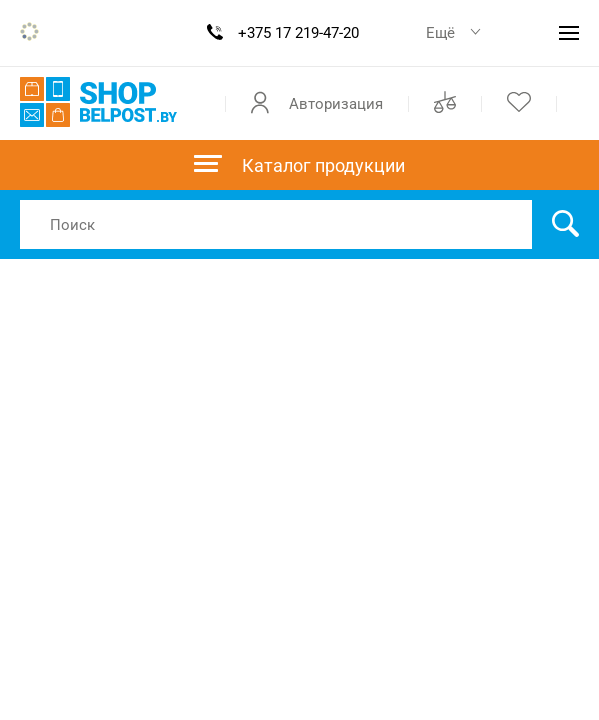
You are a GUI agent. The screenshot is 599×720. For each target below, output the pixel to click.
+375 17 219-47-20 (298, 33)
